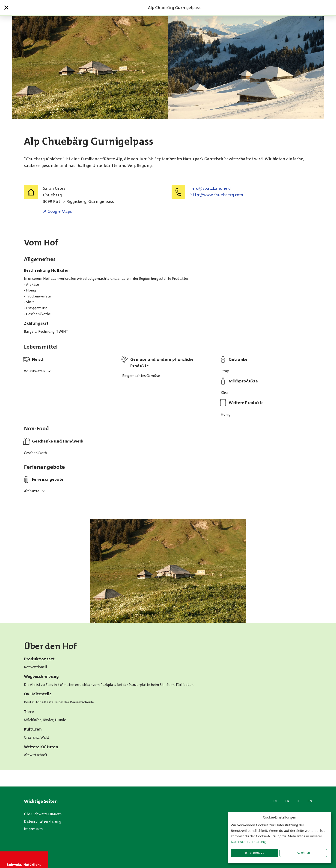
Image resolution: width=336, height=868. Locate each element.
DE (276, 801)
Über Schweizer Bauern (43, 814)
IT (298, 801)
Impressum (33, 829)
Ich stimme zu (255, 853)
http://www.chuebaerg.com (217, 195)
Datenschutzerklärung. (249, 842)
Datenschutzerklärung (43, 821)
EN (310, 801)
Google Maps (60, 211)
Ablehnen (303, 853)
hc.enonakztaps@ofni (211, 188)
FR (287, 801)
